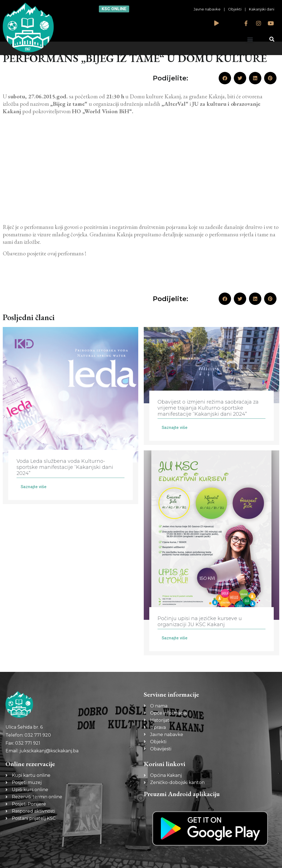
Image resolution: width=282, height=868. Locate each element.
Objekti (235, 9)
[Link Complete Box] (70, 416)
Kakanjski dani (262, 9)
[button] (250, 39)
